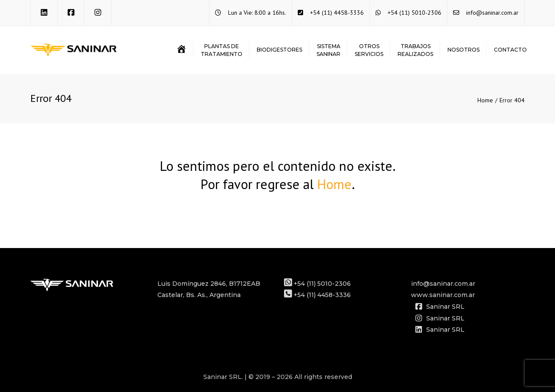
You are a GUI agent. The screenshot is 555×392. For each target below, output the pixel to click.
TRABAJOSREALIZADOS (415, 50)
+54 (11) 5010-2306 (415, 13)
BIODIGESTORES (279, 50)
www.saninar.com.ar (443, 295)
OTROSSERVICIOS (369, 50)
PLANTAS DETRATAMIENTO (222, 50)
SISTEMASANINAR (328, 50)
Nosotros (464, 50)
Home (485, 100)
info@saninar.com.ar (492, 13)
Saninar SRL (440, 307)
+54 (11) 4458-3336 (337, 13)
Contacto (510, 50)
